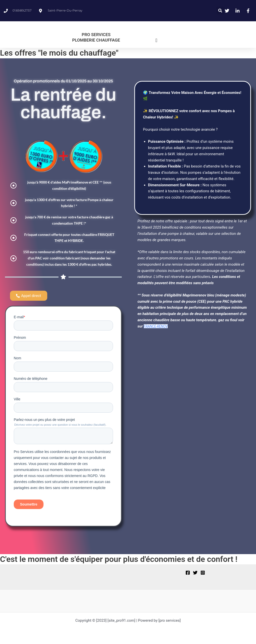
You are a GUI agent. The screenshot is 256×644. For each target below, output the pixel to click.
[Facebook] (188, 574)
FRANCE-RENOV (157, 326)
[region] (65, 605)
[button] (220, 11)
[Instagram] (203, 574)
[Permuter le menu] (156, 40)
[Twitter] (195, 574)
